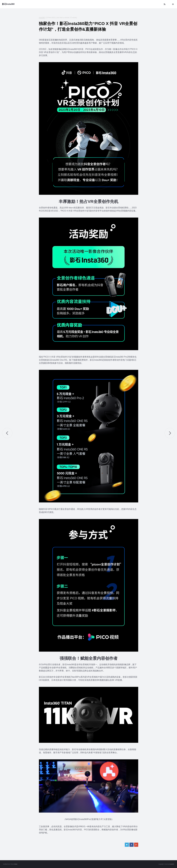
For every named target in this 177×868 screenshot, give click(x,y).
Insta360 (42, 18)
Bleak (16, 864)
